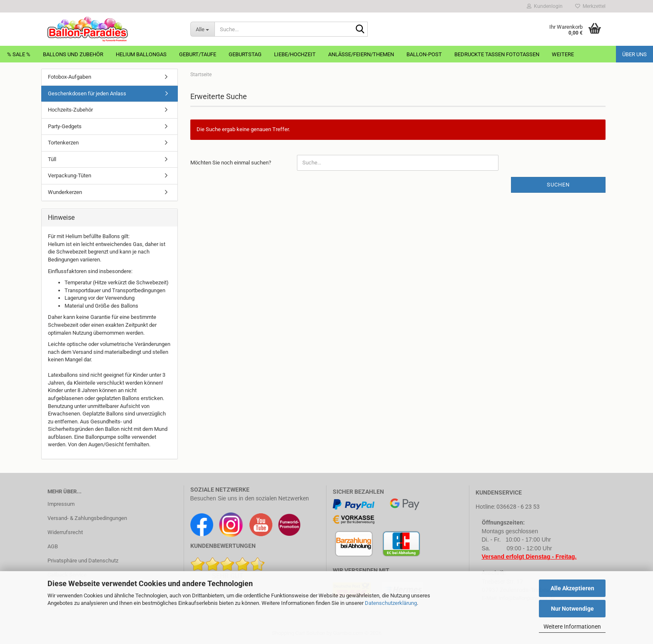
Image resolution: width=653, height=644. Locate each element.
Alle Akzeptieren (572, 588)
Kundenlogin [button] (545, 6)
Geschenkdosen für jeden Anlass (87, 93)
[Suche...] (202, 29)
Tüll (52, 159)
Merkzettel (590, 6)
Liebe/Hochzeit (295, 54)
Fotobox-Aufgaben (70, 77)
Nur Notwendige (572, 609)
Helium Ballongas (141, 54)
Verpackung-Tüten (70, 175)
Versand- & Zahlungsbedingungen (87, 518)
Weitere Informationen (572, 627)
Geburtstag (245, 54)
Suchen (558, 185)
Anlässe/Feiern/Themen (361, 54)
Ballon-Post (424, 54)
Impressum (61, 504)
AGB (53, 546)
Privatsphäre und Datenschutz (83, 561)
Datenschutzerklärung (391, 603)
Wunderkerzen (65, 192)
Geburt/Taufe (198, 54)
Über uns (634, 54)
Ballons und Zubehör (73, 54)
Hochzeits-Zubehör (70, 110)
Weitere (563, 54)
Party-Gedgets (65, 126)
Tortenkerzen (63, 143)
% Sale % (19, 54)
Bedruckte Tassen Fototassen (497, 54)
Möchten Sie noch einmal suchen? (231, 163)
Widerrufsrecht (65, 532)
